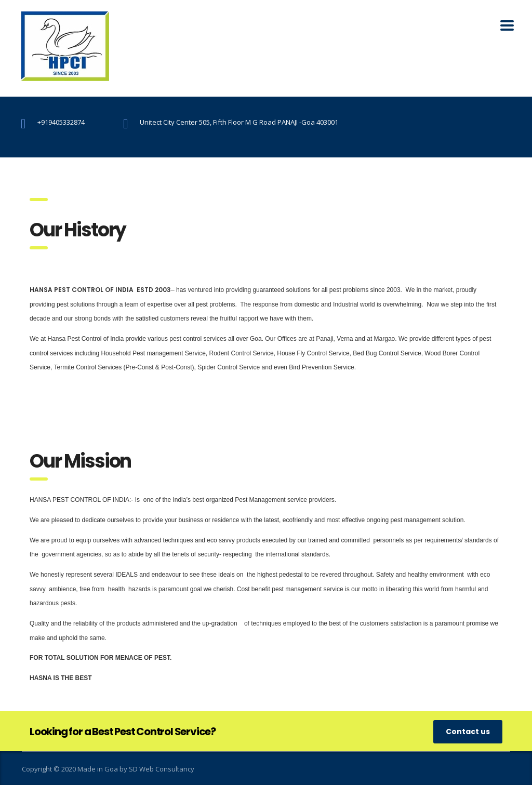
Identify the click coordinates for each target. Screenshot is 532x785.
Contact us (468, 731)
